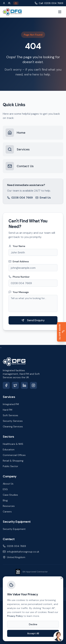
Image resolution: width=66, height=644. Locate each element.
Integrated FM (11, 404)
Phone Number (21, 277)
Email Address (20, 261)
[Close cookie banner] (61, 578)
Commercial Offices (14, 455)
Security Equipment (14, 529)
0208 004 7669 (20, 198)
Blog (5, 500)
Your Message (20, 292)
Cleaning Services (13, 426)
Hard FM (7, 410)
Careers (7, 512)
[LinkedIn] (24, 385)
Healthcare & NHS (13, 444)
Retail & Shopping (13, 461)
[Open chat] (58, 636)
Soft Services (10, 415)
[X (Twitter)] (15, 385)
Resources (9, 506)
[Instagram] (33, 385)
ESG (5, 489)
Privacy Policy (15, 616)
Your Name (19, 246)
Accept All (33, 633)
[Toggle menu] (60, 12)
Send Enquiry (35, 320)
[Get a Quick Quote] (61, 332)
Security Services (13, 421)
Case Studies (10, 495)
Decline (33, 624)
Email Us (43, 198)
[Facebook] (6, 385)
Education (9, 449)
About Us (8, 484)
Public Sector (10, 466)
